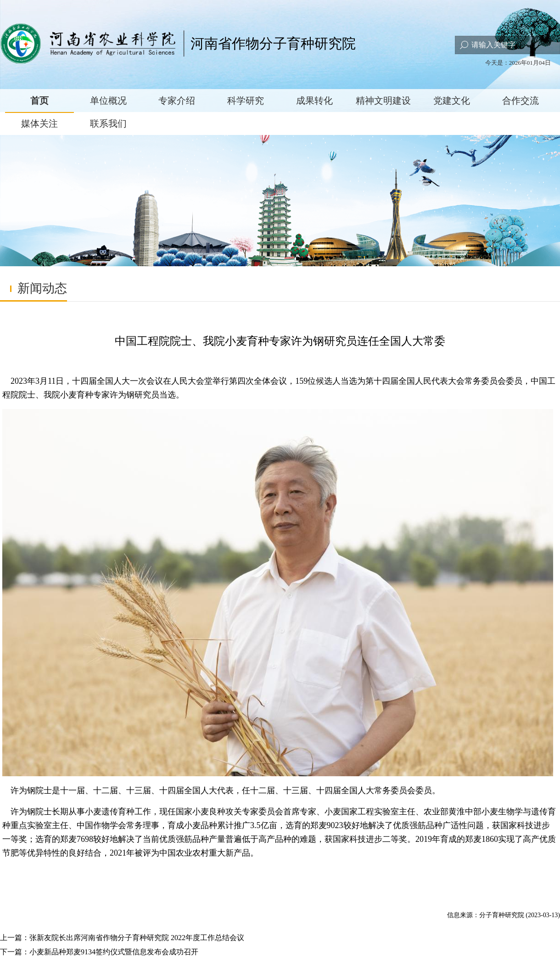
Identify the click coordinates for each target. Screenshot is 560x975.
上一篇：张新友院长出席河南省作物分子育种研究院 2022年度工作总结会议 (122, 938)
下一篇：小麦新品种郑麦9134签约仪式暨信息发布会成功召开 (99, 952)
